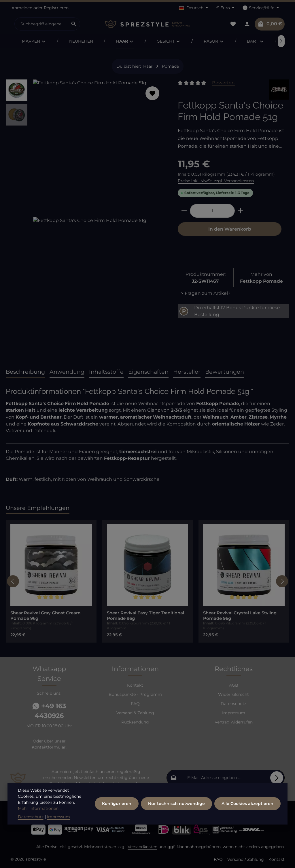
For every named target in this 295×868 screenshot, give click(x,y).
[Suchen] (74, 24)
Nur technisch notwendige (176, 804)
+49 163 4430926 (49, 711)
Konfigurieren (117, 804)
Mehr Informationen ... (40, 809)
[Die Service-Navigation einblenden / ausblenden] (261, 8)
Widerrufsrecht (233, 694)
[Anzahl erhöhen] (241, 211)
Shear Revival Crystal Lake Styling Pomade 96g (240, 616)
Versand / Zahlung (246, 859)
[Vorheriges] (13, 581)
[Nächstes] (281, 41)
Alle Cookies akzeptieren (247, 804)
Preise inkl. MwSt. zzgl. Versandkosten (216, 181)
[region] (86, 217)
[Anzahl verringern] (184, 211)
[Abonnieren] (277, 778)
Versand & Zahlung (135, 713)
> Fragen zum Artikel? (206, 293)
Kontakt (135, 685)
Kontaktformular (49, 747)
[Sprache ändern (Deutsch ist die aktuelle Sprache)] (194, 8)
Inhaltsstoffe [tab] (106, 372)
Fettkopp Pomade (261, 281)
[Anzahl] (212, 211)
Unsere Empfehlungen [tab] (38, 508)
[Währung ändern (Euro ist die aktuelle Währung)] (225, 8)
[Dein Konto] (247, 24)
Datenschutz (233, 704)
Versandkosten (142, 847)
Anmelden (22, 8)
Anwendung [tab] (67, 372)
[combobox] (41, 24)
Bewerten (223, 83)
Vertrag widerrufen (234, 722)
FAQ (135, 704)
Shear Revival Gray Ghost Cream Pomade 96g (46, 616)
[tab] (25, 372)
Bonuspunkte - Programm (135, 694)
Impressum (234, 713)
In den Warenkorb (230, 229)
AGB (234, 685)
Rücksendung (135, 722)
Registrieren (56, 8)
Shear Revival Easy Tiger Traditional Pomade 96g (145, 616)
